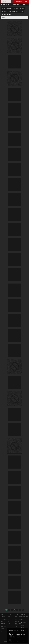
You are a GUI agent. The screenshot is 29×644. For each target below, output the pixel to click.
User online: (4, 627)
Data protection (4, 630)
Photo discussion (4, 11)
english (23, 626)
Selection (3, 8)
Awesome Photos (9, 8)
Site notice (3, 632)
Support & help (4, 620)
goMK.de (16, 627)
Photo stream (16, 8)
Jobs (9, 621)
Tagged (17, 11)
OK (10, 640)
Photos (9, 618)
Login (21, 4)
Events (9, 623)
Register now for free (21, 1)
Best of (10, 11)
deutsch (23, 624)
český (23, 627)
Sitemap (2, 628)
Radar (9, 625)
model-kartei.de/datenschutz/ (14, 637)
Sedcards (10, 616)
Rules (2, 625)
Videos (9, 620)
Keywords (21, 11)
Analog (14, 11)
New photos (22, 8)
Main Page (3, 618)
